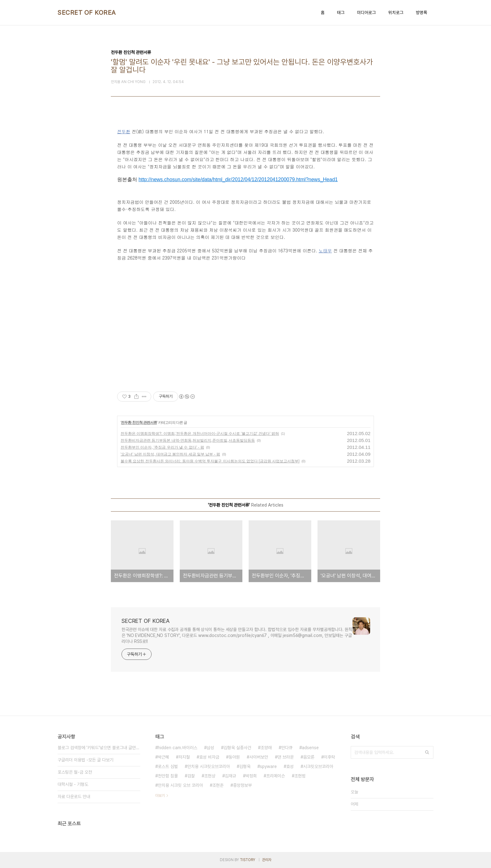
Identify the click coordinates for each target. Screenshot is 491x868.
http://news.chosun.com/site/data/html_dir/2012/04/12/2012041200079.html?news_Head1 (238, 179)
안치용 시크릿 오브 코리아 (180, 785)
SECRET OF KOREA (87, 13)
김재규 (230, 776)
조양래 (266, 748)
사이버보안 (259, 757)
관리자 (267, 860)
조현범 (300, 776)
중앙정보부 (242, 785)
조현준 (218, 785)
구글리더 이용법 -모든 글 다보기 (85, 760)
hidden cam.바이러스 (178, 748)
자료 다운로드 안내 (74, 797)
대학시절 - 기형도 (73, 784)
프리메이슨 (276, 776)
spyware (268, 766)
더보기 (160, 796)
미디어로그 (366, 13)
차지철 (184, 757)
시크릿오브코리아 (318, 766)
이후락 (329, 757)
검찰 (191, 776)
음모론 (309, 757)
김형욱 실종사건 (237, 748)
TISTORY (248, 860)
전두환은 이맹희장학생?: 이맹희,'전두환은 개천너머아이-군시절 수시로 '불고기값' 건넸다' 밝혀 (200, 434)
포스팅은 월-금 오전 (75, 772)
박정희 (251, 776)
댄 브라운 (286, 757)
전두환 (124, 131)
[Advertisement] (246, 321)
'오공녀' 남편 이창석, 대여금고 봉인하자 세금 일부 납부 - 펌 (170, 454)
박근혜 (163, 757)
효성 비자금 (209, 757)
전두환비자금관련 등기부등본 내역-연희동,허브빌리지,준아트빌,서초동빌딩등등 (188, 440)
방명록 (421, 13)
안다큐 (287, 748)
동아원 (234, 757)
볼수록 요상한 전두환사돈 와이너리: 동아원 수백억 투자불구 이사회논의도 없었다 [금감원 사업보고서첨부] (210, 461)
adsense (310, 748)
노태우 (325, 250)
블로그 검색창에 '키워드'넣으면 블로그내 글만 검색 (99, 748)
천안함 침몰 (168, 776)
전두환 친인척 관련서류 (139, 423)
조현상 (210, 776)
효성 (290, 766)
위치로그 (396, 13)
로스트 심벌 (168, 766)
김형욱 (245, 766)
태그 (341, 13)
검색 (427, 752)
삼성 (210, 748)
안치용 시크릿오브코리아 (209, 766)
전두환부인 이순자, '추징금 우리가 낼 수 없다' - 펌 (162, 447)
